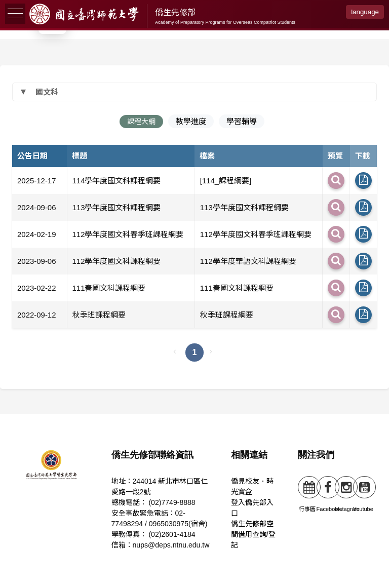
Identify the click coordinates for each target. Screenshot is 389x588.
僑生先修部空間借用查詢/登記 (254, 537)
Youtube (363, 494)
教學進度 (192, 120)
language (365, 12)
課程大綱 (141, 120)
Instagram (347, 494)
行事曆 (307, 494)
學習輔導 (243, 120)
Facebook (329, 494)
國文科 (47, 91)
